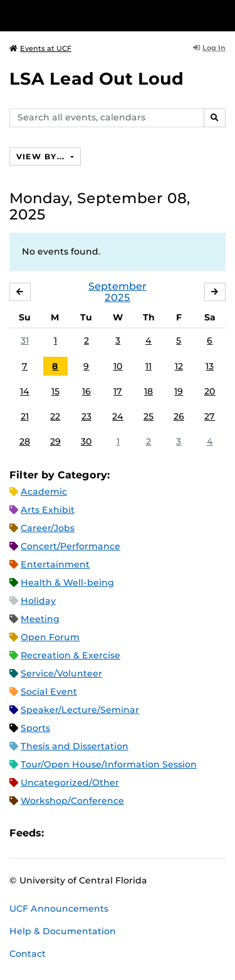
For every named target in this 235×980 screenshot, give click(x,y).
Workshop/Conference (72, 801)
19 (179, 391)
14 (25, 391)
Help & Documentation (63, 931)
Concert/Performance (70, 546)
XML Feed (124, 833)
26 (179, 416)
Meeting (40, 619)
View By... (42, 156)
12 (179, 366)
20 (210, 391)
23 (86, 416)
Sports (35, 728)
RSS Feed (103, 833)
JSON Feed (145, 833)
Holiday (38, 601)
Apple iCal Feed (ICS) (60, 833)
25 (149, 416)
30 (86, 441)
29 (55, 441)
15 (55, 391)
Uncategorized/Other (70, 782)
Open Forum (50, 637)
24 (118, 416)
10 (118, 366)
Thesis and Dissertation (75, 746)
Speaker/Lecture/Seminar (80, 710)
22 (55, 416)
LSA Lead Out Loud (97, 79)
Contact (28, 954)
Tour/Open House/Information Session (109, 764)
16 (86, 391)
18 (149, 391)
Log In (209, 48)
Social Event (49, 692)
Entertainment (55, 564)
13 (210, 366)
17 (118, 391)
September (118, 286)
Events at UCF (40, 48)
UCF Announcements (59, 909)
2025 (118, 298)
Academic (44, 492)
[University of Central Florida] (95, 15)
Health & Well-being (67, 582)
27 (210, 416)
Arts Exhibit (48, 510)
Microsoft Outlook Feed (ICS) (81, 833)
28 (25, 441)
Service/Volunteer (61, 673)
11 (149, 366)
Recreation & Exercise (70, 655)
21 (25, 416)
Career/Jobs (48, 528)
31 (25, 340)
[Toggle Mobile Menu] (222, 15)
